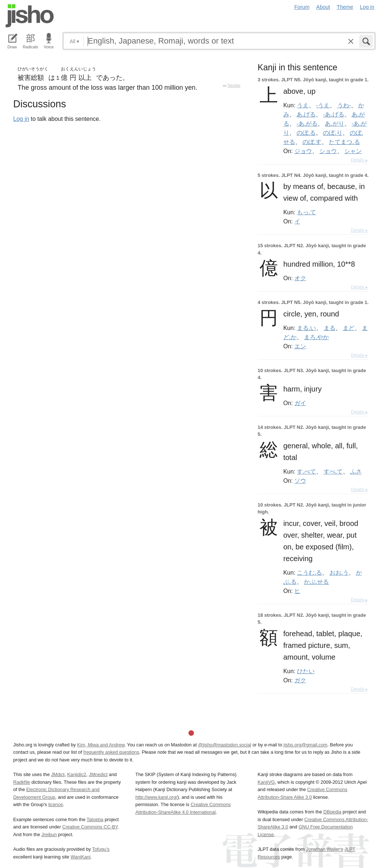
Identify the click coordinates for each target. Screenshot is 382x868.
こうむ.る (309, 572)
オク (300, 278)
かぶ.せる (316, 582)
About (323, 7)
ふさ (356, 471)
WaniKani (81, 857)
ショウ (328, 151)
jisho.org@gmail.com (305, 745)
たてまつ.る (344, 142)
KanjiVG (266, 782)
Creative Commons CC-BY (90, 827)
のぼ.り (333, 133)
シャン (353, 151)
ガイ (300, 403)
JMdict (58, 774)
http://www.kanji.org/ (156, 797)
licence (56, 804)
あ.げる (306, 114)
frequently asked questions (111, 752)
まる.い (306, 328)
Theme (345, 7)
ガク (300, 680)
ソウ (300, 481)
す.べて (306, 471)
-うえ (323, 105)
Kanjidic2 (77, 774)
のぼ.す (312, 142)
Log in (367, 7)
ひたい (306, 671)
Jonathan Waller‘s (325, 849)
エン (300, 346)
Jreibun (49, 834)
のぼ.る (306, 133)
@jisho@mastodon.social (225, 745)
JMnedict (98, 774)
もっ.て (306, 212)
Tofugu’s (101, 849)
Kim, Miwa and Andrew (101, 745)
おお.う (339, 572)
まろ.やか (316, 337)
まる (330, 328)
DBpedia (332, 812)
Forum (302, 7)
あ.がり (334, 123)
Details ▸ (359, 160)
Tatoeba (234, 86)
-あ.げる (333, 114)
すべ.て (333, 471)
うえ (303, 105)
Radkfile (22, 782)
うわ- (344, 105)
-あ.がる (307, 123)
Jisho (30, 16)
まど (349, 328)
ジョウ (303, 151)
